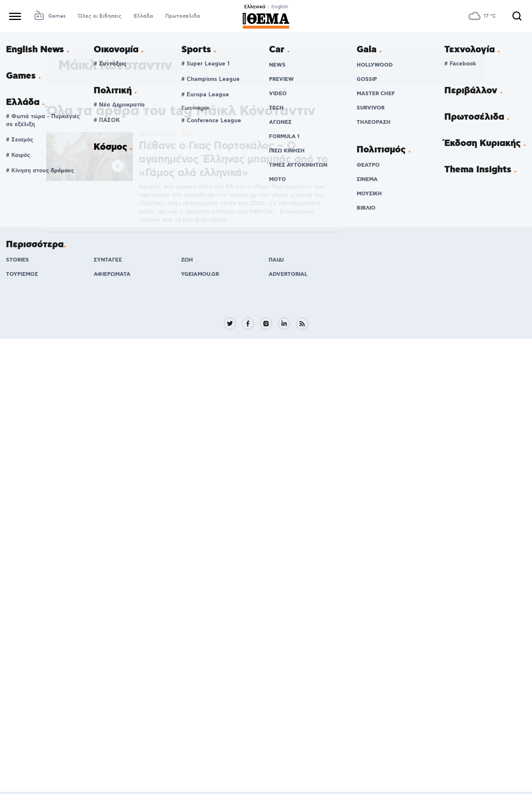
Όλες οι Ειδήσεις (100, 16)
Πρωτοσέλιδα (183, 16)
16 (192, 135)
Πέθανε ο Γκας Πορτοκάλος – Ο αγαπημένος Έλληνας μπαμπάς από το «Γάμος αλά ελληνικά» (233, 160)
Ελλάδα (143, 16)
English (280, 7)
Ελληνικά (255, 7)
